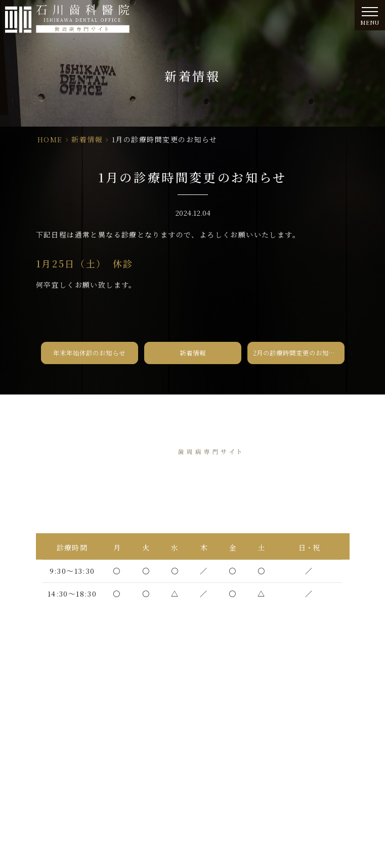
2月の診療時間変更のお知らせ (297, 353)
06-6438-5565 (218, 504)
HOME (50, 139)
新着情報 (87, 139)
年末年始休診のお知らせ (89, 353)
